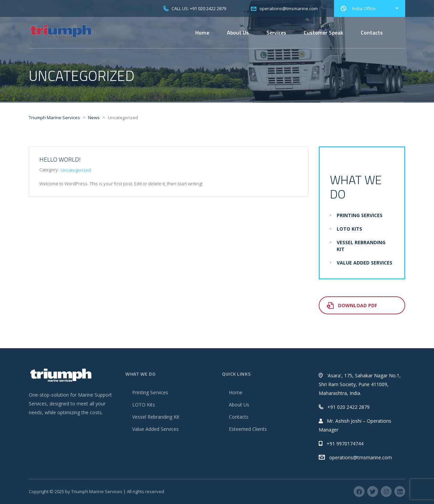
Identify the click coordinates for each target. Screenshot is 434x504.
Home (202, 33)
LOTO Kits (349, 229)
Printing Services (360, 215)
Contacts (372, 33)
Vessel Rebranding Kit (156, 417)
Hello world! (60, 159)
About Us (238, 33)
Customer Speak (323, 33)
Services (276, 33)
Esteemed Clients (248, 429)
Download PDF (352, 305)
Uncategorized (76, 170)
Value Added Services (364, 263)
